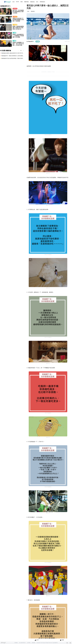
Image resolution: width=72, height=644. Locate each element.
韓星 (22, 2)
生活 (37, 2)
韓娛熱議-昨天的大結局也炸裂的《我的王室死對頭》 (13, 58)
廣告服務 (33, 643)
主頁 (13, 2)
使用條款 (16, 643)
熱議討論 (32, 2)
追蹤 (38, 41)
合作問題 (29, 643)
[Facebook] (67, 643)
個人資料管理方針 (22, 643)
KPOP (17, 2)
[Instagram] (70, 643)
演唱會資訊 (42, 2)
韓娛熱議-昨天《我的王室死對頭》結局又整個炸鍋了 (13, 56)
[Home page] (7, 2)
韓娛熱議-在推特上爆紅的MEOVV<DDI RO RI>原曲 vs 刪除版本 (13, 53)
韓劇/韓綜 (26, 2)
